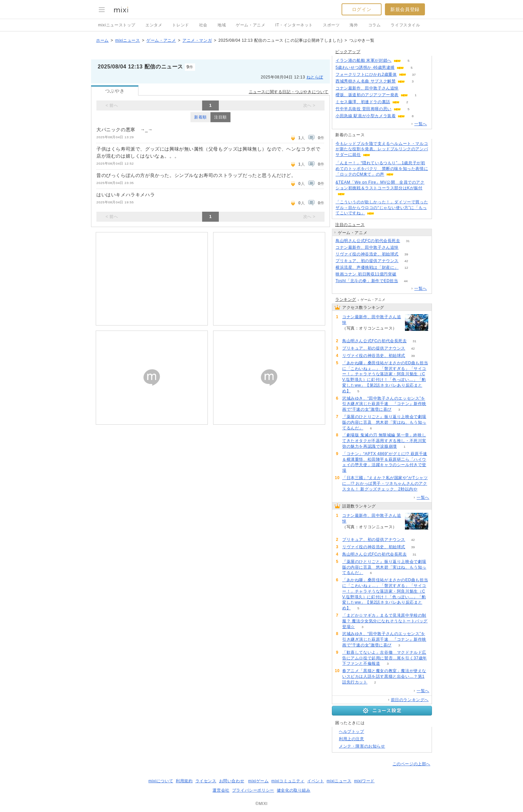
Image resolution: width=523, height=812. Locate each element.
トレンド (180, 25)
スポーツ (331, 25)
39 (406, 254)
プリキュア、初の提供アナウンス (367, 261)
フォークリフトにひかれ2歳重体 (366, 74)
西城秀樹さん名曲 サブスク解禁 (366, 81)
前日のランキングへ (410, 700)
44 (406, 281)
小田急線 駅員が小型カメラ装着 (366, 116)
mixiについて (161, 781)
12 (406, 268)
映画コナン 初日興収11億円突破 (366, 274)
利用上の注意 (352, 739)
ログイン (362, 9)
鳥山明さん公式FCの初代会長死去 (368, 241)
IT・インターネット (294, 25)
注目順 (220, 117)
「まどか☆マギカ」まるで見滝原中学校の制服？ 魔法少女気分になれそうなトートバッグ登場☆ (385, 621)
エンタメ (154, 25)
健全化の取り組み (294, 790)
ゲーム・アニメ (250, 25)
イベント (316, 781)
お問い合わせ (232, 781)
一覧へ (421, 124)
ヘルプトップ (352, 732)
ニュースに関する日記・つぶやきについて (289, 92)
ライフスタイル (405, 25)
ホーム (102, 40)
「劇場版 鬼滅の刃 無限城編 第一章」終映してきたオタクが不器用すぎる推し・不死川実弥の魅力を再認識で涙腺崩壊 (384, 441)
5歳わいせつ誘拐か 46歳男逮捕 (365, 67)
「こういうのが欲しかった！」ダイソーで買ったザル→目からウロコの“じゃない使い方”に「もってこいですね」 (382, 208)
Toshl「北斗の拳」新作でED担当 (367, 281)
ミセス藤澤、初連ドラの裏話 (363, 102)
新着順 (200, 117)
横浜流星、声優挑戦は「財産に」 (367, 267)
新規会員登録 (405, 9)
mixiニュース (127, 40)
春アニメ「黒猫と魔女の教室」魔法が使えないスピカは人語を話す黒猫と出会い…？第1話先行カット (384, 676)
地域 (222, 25)
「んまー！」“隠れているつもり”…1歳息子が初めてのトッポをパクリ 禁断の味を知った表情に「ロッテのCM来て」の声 (382, 169)
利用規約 (184, 781)
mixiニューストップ (117, 25)
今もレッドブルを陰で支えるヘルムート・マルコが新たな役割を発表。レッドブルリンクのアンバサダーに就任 (382, 149)
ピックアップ (348, 52)
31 (408, 241)
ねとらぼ (315, 77)
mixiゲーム (258, 781)
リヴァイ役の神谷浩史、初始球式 (367, 254)
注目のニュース (350, 225)
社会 (203, 25)
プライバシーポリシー (253, 790)
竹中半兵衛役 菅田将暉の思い (364, 109)
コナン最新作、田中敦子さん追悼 (367, 88)
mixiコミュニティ (288, 781)
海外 (354, 25)
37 (414, 75)
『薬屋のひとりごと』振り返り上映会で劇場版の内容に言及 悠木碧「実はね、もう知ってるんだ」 (384, 422)
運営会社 (221, 790)
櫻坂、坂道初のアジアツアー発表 (367, 95)
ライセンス (206, 781)
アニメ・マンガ (197, 40)
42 (406, 261)
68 (406, 88)
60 (404, 274)
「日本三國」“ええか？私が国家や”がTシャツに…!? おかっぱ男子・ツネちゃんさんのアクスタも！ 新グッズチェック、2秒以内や (385, 483)
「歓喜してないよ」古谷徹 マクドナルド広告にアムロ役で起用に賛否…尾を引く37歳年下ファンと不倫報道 (385, 658)
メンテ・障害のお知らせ (362, 746)
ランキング (346, 299)
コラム (375, 25)
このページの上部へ (411, 764)
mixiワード (364, 781)
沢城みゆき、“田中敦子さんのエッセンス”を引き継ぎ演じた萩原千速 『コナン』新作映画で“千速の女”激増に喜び (384, 404)
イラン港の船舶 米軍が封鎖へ (364, 60)
